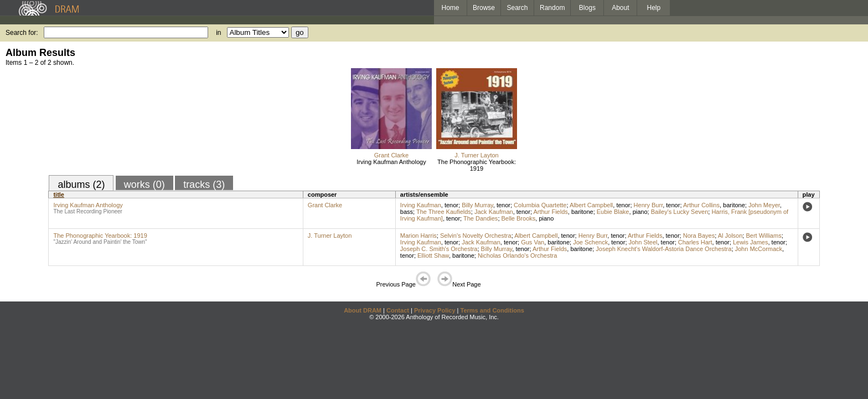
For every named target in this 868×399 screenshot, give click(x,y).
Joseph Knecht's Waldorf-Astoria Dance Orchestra (663, 249)
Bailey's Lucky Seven (680, 212)
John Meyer (764, 205)
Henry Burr (649, 205)
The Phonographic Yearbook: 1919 (477, 165)
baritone (734, 205)
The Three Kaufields (444, 212)
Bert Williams (763, 236)
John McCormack (759, 249)
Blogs (587, 8)
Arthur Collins (701, 205)
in (218, 33)
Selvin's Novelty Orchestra (476, 236)
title (59, 195)
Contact (398, 310)
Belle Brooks (519, 218)
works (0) (144, 185)
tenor (451, 205)
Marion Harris (418, 236)
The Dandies (480, 218)
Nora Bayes (699, 236)
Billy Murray (477, 205)
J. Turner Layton (477, 155)
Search (518, 8)
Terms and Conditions (492, 310)
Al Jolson (730, 236)
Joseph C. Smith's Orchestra (439, 249)
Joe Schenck (590, 242)
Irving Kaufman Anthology (391, 162)
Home (450, 8)
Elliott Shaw (433, 255)
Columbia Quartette (540, 205)
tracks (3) (204, 185)
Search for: (22, 33)
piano (640, 212)
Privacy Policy (435, 310)
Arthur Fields (550, 212)
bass (407, 212)
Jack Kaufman (494, 212)
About (620, 8)
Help (654, 8)
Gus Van (533, 242)
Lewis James (751, 242)
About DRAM (363, 310)
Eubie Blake (613, 212)
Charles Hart (695, 242)
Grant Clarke (391, 155)
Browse (484, 8)
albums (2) (81, 185)
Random (552, 8)
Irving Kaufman (421, 205)
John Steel (643, 242)
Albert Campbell (591, 205)
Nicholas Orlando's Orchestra (517, 255)
